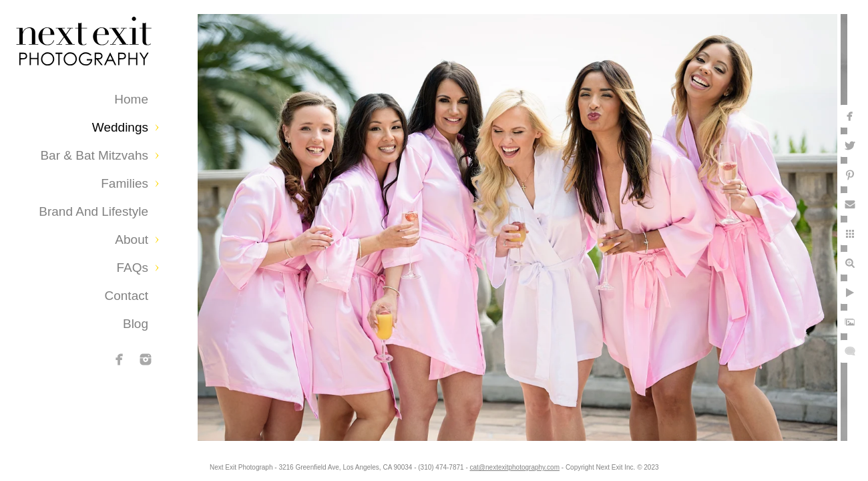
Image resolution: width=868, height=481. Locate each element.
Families (125, 183)
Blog (136, 324)
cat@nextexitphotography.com (522, 464)
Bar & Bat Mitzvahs (94, 155)
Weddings (120, 127)
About (132, 239)
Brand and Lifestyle (93, 211)
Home (131, 99)
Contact (127, 296)
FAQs (132, 268)
